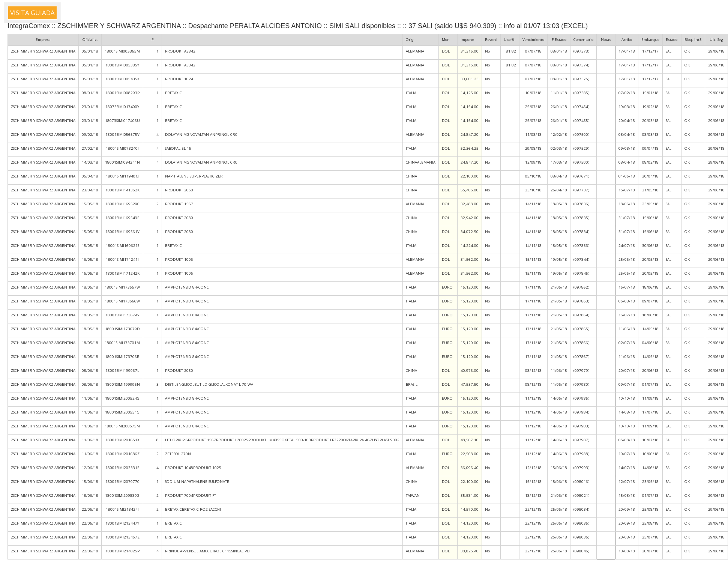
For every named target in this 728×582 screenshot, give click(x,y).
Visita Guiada (32, 13)
